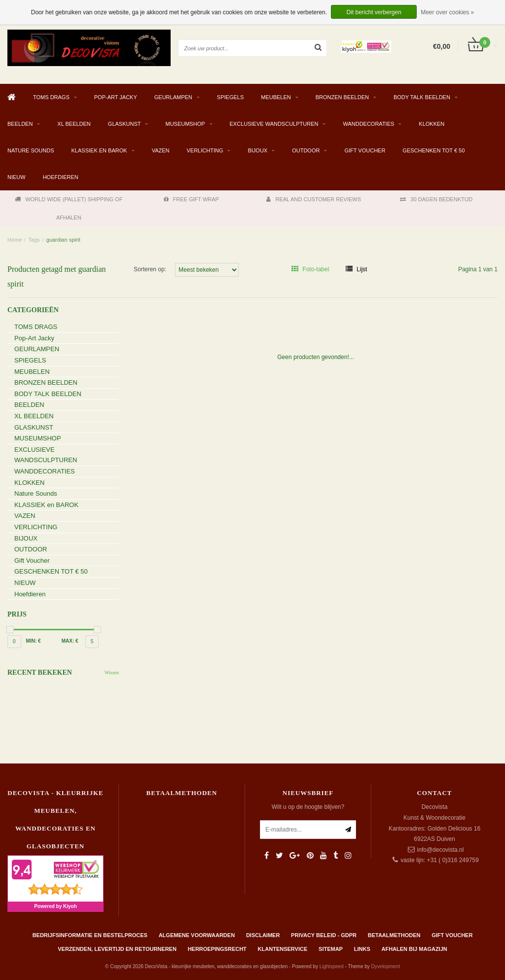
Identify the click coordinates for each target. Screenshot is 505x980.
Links (362, 949)
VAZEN (161, 150)
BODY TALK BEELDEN (422, 97)
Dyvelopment (386, 966)
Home (15, 240)
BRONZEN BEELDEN (342, 97)
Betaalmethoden (394, 935)
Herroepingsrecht (217, 949)
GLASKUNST (125, 124)
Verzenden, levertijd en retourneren (117, 949)
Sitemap (331, 949)
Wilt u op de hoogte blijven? (308, 807)
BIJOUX (257, 150)
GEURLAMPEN (173, 97)
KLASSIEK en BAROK (99, 150)
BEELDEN (20, 124)
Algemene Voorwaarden (197, 935)
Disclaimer (263, 935)
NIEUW (17, 177)
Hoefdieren (61, 177)
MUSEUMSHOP (185, 124)
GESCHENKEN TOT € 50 (433, 150)
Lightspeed (332, 966)
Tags (34, 240)
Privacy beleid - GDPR (324, 935)
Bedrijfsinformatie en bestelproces (90, 935)
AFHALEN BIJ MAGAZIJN (415, 949)
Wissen (112, 672)
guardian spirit (63, 240)
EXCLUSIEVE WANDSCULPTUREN (274, 124)
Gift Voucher (365, 150)
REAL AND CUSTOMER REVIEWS (314, 199)
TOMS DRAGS (51, 97)
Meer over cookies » (447, 12)
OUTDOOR (306, 150)
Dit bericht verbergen (374, 12)
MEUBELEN (276, 97)
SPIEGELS (230, 97)
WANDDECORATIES (368, 124)
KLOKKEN (432, 124)
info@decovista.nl (441, 850)
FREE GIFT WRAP (191, 199)
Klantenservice (283, 949)
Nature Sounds (31, 150)
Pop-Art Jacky (116, 97)
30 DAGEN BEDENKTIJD (436, 199)
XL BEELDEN (74, 124)
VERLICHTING (205, 150)
